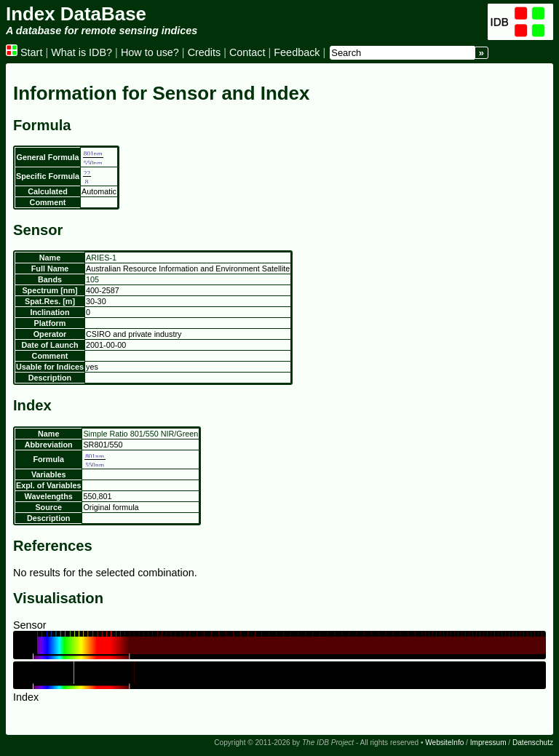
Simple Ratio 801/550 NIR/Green (140, 434)
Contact (247, 52)
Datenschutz (533, 743)
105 (92, 279)
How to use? (150, 52)
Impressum (488, 743)
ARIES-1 (101, 258)
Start (24, 52)
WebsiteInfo (444, 743)
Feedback (297, 52)
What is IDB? (82, 52)
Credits (205, 52)
